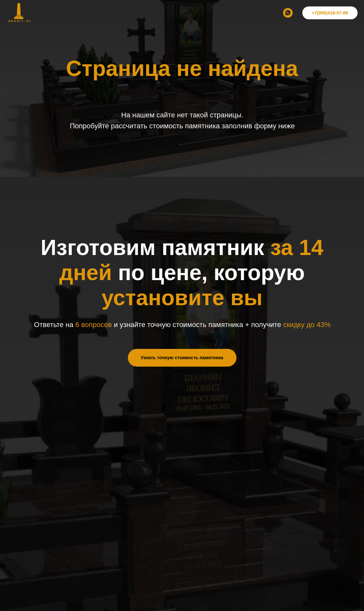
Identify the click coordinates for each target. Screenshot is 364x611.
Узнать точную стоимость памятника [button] (182, 358)
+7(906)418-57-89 (330, 13)
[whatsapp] (288, 13)
